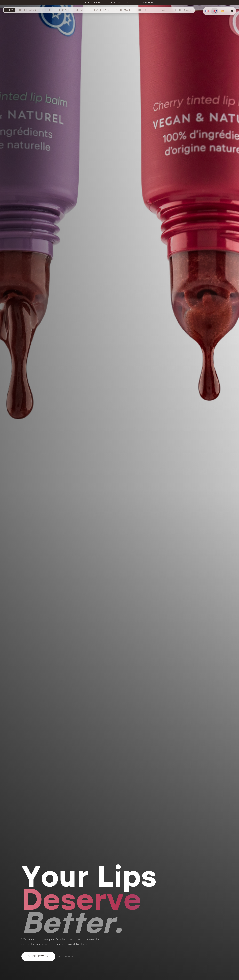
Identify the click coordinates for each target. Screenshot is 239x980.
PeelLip (47, 10)
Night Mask (123, 10)
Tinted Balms (27, 10)
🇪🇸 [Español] (222, 11)
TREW (10, 10)
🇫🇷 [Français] (207, 11)
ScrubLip (82, 10)
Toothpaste (160, 10)
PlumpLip (64, 10)
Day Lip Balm (102, 10)
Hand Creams (183, 10)
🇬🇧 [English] (215, 11)
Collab (141, 10)
